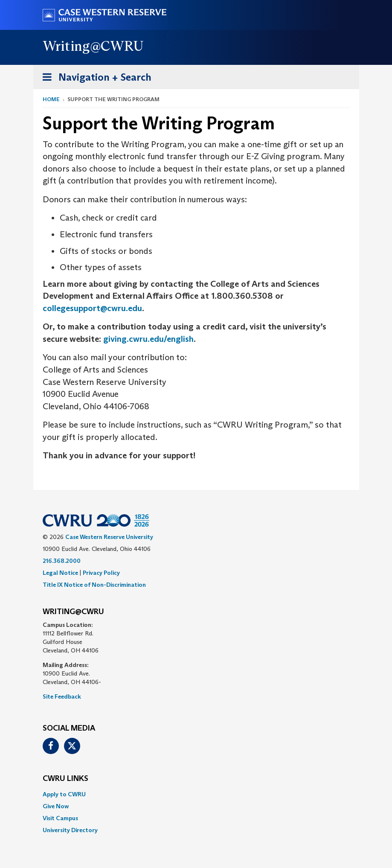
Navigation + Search (94, 79)
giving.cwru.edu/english (148, 339)
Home (51, 99)
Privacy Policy (101, 573)
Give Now (56, 806)
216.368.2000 (62, 561)
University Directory (70, 830)
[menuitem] (196, 794)
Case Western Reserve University (109, 537)
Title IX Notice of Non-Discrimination (94, 585)
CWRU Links (65, 779)
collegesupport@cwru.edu (92, 308)
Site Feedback (62, 696)
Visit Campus (60, 818)
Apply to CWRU (64, 794)
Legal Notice (60, 573)
